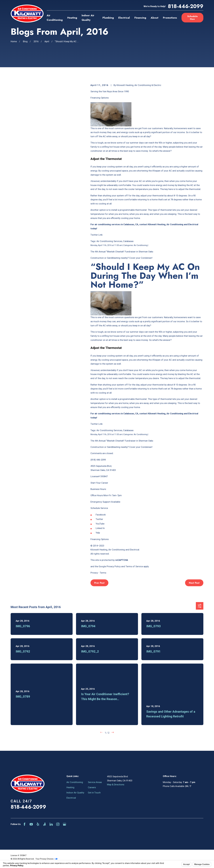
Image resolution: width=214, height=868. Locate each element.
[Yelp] (38, 824)
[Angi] (45, 824)
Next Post (194, 583)
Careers (92, 787)
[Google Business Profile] (64, 824)
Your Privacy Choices (46, 859)
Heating (70, 787)
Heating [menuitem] (72, 18)
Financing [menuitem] (140, 18)
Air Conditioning (75, 782)
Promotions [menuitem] (170, 18)
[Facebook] (24, 824)
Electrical (71, 798)
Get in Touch (94, 793)
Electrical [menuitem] (124, 18)
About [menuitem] (154, 18)
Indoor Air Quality (75, 793)
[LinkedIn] (51, 824)
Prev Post (99, 583)
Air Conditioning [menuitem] (55, 18)
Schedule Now (193, 18)
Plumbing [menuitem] (108, 18)
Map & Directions (116, 785)
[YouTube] (31, 824)
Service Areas (95, 782)
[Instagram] (58, 824)
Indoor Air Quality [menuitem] (88, 18)
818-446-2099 (186, 6)
